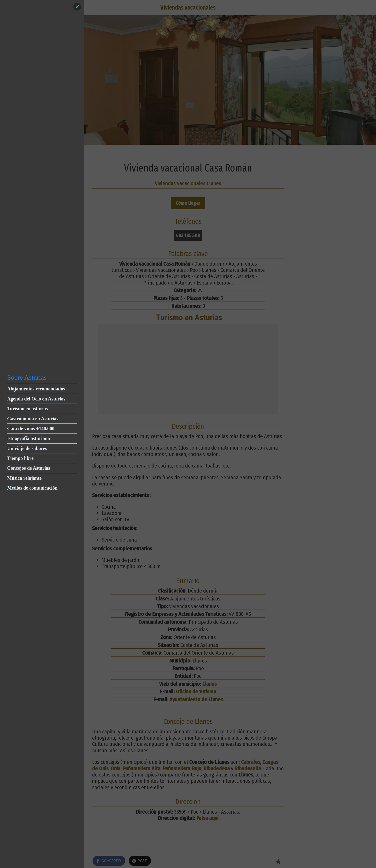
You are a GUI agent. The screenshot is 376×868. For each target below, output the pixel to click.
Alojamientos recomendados (36, 389)
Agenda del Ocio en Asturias (36, 399)
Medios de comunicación (32, 488)
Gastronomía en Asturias (33, 419)
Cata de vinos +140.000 (31, 428)
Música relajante (24, 478)
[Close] (77, 7)
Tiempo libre (20, 458)
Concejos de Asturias (29, 468)
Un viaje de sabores (27, 448)
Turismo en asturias (27, 409)
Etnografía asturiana (29, 438)
